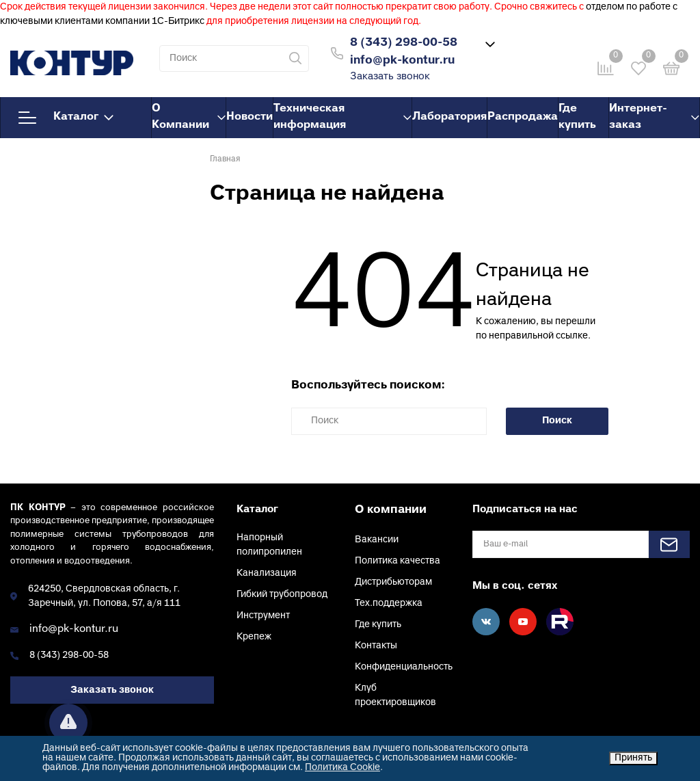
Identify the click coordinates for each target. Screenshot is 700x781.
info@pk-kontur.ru (74, 629)
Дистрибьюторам (393, 582)
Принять (633, 758)
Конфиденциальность (404, 667)
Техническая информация (342, 117)
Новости (250, 117)
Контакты (376, 646)
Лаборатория (449, 117)
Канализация (267, 573)
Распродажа (523, 117)
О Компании (189, 117)
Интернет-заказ (654, 117)
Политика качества (398, 561)
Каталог (66, 118)
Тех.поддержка (389, 604)
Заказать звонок (390, 77)
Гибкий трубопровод (282, 595)
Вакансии (377, 540)
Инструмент (263, 616)
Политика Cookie (342, 768)
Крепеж (254, 637)
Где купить (577, 117)
